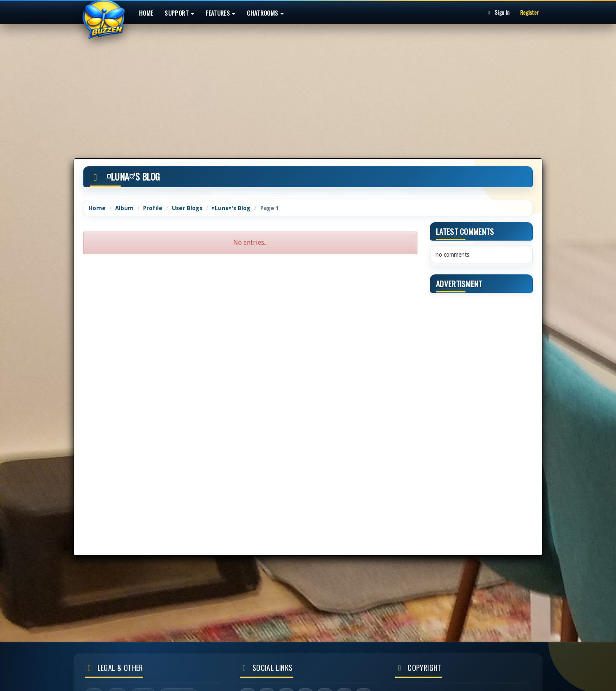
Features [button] (220, 13)
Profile (153, 208)
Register (529, 12)
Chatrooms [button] (265, 13)
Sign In (498, 12)
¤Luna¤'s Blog (231, 208)
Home (146, 13)
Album (124, 208)
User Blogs (187, 208)
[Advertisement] (308, 84)
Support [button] (179, 13)
